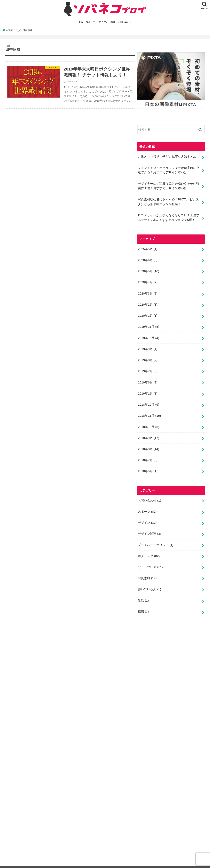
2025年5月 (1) (147, 247)
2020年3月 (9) (147, 290)
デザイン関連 (149, 525)
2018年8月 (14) (148, 442)
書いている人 (149, 579)
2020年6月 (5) (147, 258)
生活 (81, 22)
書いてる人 (15, 862)
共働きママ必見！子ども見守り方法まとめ (167, 156)
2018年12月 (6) (148, 399)
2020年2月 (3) (147, 301)
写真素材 (147, 568)
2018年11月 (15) (149, 410)
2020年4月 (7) (147, 279)
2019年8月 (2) (147, 355)
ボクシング (149, 547)
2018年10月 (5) (148, 420)
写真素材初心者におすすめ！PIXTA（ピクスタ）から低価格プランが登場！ (168, 200)
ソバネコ (163, 862)
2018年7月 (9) (147, 453)
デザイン (103, 22)
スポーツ (90, 22)
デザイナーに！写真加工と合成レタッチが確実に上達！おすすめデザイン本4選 (169, 185)
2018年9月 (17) (148, 431)
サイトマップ (129, 862)
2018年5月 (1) (147, 464)
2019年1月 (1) (147, 388)
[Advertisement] (168, 732)
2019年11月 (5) (148, 323)
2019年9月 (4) (147, 344)
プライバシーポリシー (155, 536)
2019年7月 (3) (147, 366)
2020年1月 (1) (147, 312)
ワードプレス (150, 557)
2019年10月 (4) (148, 334)
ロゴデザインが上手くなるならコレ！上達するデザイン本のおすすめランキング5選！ (169, 216)
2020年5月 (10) (148, 268)
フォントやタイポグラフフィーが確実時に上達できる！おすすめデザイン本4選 (169, 170)
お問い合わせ (125, 22)
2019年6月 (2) (147, 377)
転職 (113, 22)
